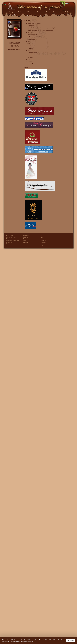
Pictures (43, 236)
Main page (12, 12)
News (42, 244)
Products (21, 12)
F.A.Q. (67, 12)
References (44, 242)
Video (42, 237)
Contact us (43, 241)
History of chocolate (11, 237)
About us (56, 12)
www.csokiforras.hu (14, 44)
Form (25, 241)
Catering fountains (11, 244)
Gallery (48, 12)
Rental (39, 12)
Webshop (30, 12)
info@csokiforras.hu (14, 42)
